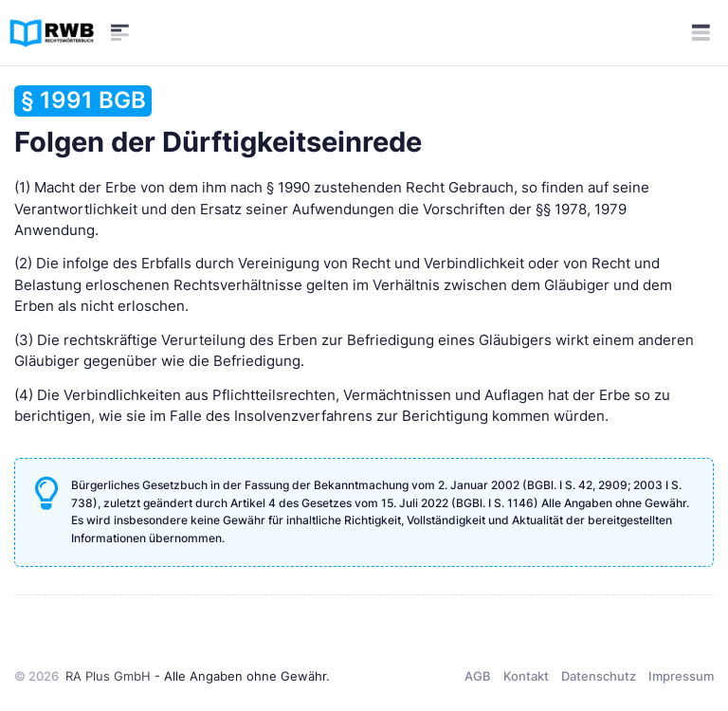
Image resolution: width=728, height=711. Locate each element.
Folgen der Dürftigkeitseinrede (218, 122)
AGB (478, 676)
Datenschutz (599, 676)
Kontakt (526, 676)
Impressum (681, 676)
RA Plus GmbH (108, 676)
